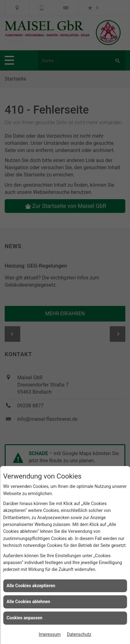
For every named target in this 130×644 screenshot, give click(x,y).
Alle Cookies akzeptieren (31, 586)
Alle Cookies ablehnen (28, 602)
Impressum (50, 634)
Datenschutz (79, 634)
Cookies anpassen (24, 618)
